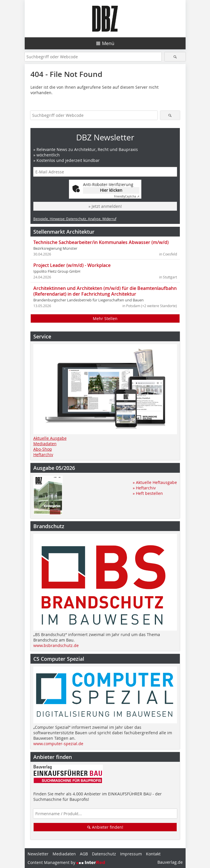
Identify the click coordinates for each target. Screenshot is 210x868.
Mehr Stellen (105, 318)
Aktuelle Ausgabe (50, 438)
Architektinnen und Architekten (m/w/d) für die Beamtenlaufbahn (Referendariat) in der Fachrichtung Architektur (105, 291)
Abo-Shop (43, 449)
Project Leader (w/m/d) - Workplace (72, 265)
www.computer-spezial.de (58, 744)
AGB (84, 854)
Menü (108, 43)
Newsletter (38, 854)
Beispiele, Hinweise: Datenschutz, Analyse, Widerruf (75, 219)
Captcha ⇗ (127, 196)
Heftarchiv (43, 455)
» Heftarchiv (144, 488)
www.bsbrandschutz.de (56, 645)
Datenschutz (104, 854)
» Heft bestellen (148, 493)
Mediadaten (45, 444)
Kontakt (153, 854)
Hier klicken (111, 190)
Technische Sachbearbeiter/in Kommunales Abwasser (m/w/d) (101, 242)
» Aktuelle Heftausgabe (155, 482)
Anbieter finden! (105, 827)
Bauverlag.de (170, 862)
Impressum (131, 854)
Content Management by (66, 862)
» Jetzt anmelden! (105, 206)
